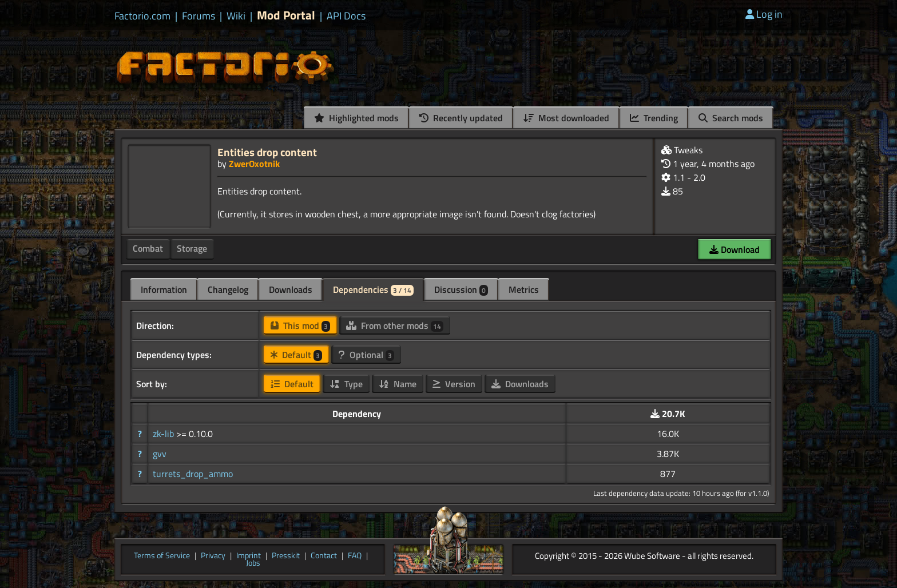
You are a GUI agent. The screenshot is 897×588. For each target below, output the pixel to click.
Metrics (524, 289)
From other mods (395, 325)
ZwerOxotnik (254, 164)
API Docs (346, 16)
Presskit (286, 556)
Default (296, 355)
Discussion (461, 289)
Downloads (291, 289)
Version (454, 384)
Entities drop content (267, 152)
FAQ (355, 556)
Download (735, 249)
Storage (192, 248)
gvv (160, 454)
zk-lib (164, 434)
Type (346, 384)
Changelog (228, 289)
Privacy (213, 556)
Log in (764, 14)
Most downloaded (566, 118)
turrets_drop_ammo (193, 474)
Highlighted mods (356, 118)
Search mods (731, 118)
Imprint (249, 556)
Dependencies (373, 289)
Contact (324, 556)
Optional (366, 355)
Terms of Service (162, 556)
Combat (148, 248)
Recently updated (461, 118)
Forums (199, 16)
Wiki (236, 16)
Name (398, 384)
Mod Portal (286, 15)
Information (164, 289)
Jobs (253, 563)
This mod (300, 325)
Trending (654, 118)
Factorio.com (142, 16)
